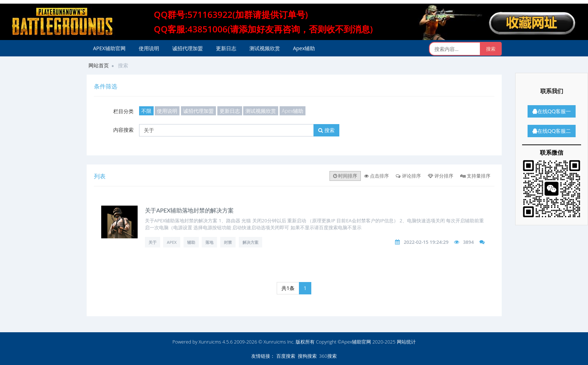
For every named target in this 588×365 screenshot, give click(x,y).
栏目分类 (123, 111)
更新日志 (226, 48)
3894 (469, 242)
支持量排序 (475, 176)
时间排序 (345, 176)
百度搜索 (286, 356)
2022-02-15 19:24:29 (426, 242)
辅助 (191, 242)
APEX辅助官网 (109, 48)
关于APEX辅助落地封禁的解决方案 (189, 210)
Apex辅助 (304, 48)
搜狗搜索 (307, 356)
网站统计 (406, 342)
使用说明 (149, 48)
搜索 (326, 130)
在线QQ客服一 (552, 111)
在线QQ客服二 (552, 131)
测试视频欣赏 (265, 48)
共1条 (288, 288)
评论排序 (408, 176)
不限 (146, 111)
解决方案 (250, 242)
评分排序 (441, 176)
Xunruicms (210, 342)
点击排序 (376, 176)
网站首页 (99, 65)
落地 (209, 242)
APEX (172, 242)
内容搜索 (123, 130)
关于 (153, 242)
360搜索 (328, 356)
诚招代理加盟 (188, 48)
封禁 (228, 242)
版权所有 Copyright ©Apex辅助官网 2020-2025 (346, 342)
